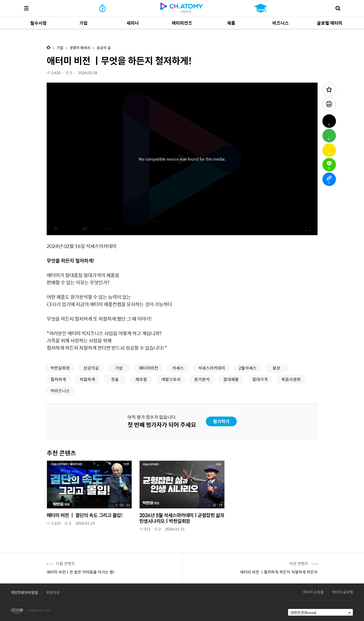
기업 (60, 48)
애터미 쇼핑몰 (313, 592)
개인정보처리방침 (24, 592)
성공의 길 (104, 48)
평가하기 (221, 421)
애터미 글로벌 (343, 592)
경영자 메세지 (80, 48)
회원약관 (53, 592)
